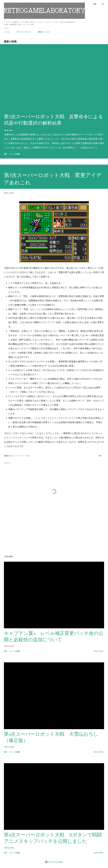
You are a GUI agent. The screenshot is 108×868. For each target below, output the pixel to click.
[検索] (95, 4)
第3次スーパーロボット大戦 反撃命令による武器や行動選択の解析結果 (53, 120)
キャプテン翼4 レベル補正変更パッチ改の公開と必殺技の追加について (54, 636)
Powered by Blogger (54, 862)
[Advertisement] (54, 537)
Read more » (99, 651)
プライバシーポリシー (23, 32)
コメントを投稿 (14, 154)
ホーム (6, 32)
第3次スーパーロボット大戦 (20, 456)
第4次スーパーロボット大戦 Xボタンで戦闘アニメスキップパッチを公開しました (53, 838)
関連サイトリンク (43, 32)
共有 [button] (5, 154)
